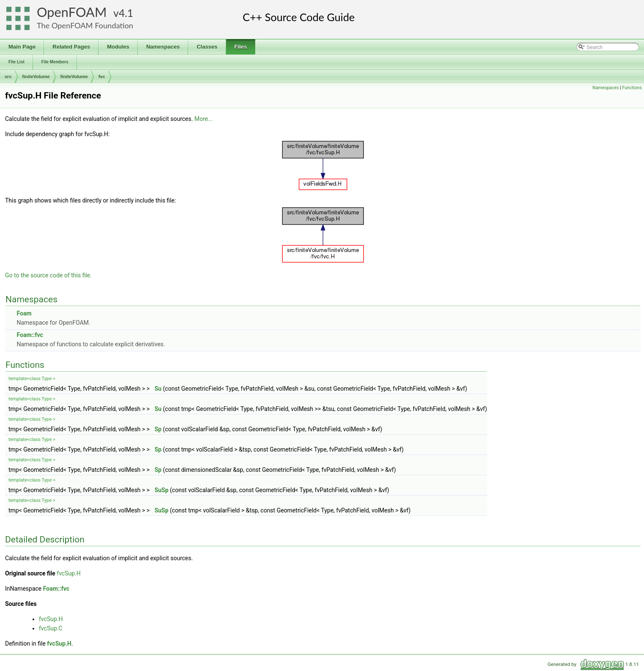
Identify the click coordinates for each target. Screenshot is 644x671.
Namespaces (606, 88)
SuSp (162, 490)
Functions (632, 88)
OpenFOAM (72, 12)
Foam (24, 313)
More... (203, 119)
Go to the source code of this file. (48, 275)
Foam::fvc (30, 335)
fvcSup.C (51, 628)
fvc (102, 77)
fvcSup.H (68, 573)
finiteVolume (36, 77)
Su (158, 389)
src (8, 77)
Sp (158, 429)
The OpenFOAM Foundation (85, 25)
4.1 (126, 13)
